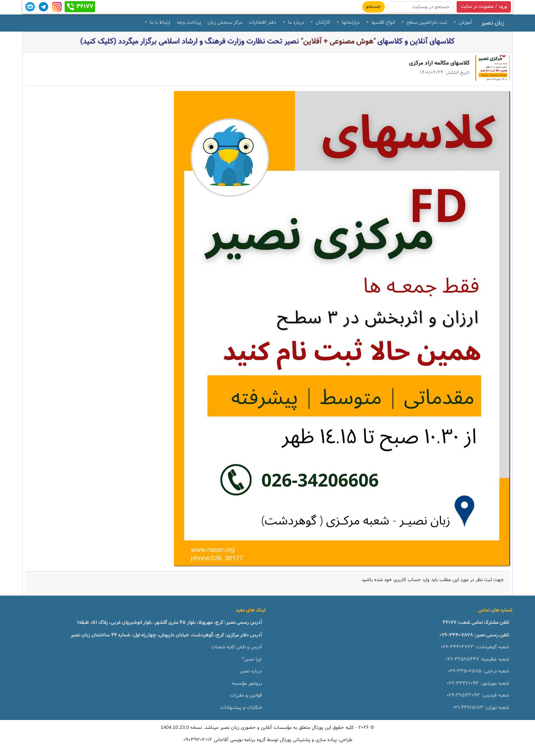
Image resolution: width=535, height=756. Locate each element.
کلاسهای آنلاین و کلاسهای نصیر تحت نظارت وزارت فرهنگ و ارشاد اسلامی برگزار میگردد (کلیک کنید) (267, 42)
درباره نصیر (251, 671)
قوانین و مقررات (246, 695)
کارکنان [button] (322, 23)
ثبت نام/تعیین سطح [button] (426, 23)
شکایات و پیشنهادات (241, 708)
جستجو (373, 7)
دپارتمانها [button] (350, 23)
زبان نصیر (493, 23)
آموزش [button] (465, 23)
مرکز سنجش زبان (225, 23)
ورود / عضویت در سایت (484, 7)
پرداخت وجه (189, 23)
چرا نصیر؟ (252, 659)
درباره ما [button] (295, 23)
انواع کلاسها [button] (382, 23)
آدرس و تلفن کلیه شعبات (236, 647)
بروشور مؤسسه (247, 684)
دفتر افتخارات (262, 23)
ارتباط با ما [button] (159, 23)
